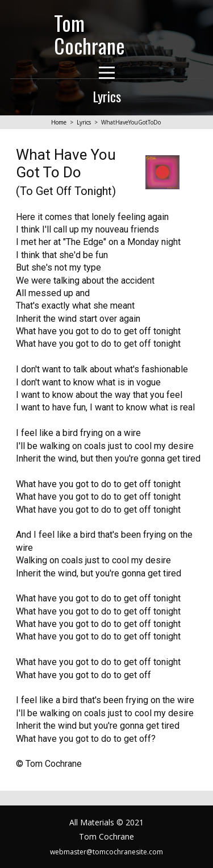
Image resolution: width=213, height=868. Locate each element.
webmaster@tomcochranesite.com (106, 852)
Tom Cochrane (89, 34)
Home (59, 122)
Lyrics (84, 122)
